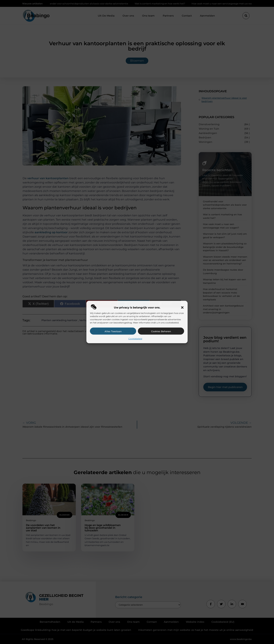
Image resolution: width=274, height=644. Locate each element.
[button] (182, 307)
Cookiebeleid (135, 338)
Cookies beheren (161, 331)
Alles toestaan (113, 331)
